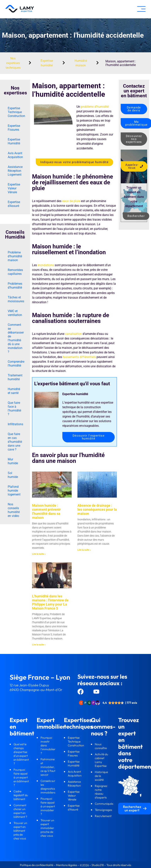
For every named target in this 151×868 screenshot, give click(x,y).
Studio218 (98, 865)
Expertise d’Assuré (14, 204)
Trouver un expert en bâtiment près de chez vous (20, 831)
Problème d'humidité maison (15, 256)
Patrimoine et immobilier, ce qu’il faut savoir (48, 767)
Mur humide (13, 461)
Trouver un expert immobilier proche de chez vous (47, 828)
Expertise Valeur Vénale (14, 188)
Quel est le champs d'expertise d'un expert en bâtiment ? (21, 754)
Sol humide (13, 475)
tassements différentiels (79, 357)
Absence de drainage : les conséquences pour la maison (97, 509)
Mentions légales (67, 865)
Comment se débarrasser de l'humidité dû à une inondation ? (16, 338)
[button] (141, 9)
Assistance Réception (75, 784)
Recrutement (103, 816)
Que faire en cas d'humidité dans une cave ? (15, 442)
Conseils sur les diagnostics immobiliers (48, 787)
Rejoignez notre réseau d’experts (101, 792)
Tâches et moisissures (16, 299)
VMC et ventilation (15, 313)
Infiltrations (15, 424)
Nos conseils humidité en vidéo (14, 510)
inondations (46, 265)
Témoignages (103, 810)
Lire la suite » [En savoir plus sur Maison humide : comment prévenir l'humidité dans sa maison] (39, 554)
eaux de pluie (71, 201)
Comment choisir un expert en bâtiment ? (20, 811)
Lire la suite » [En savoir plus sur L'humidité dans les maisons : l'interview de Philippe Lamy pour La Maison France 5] (39, 645)
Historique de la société (101, 776)
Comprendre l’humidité (16, 364)
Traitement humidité (15, 377)
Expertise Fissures (14, 128)
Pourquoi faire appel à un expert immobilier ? (48, 806)
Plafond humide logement (14, 491)
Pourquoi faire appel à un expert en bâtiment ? (21, 777)
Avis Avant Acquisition (15, 155)
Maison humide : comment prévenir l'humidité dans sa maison (46, 511)
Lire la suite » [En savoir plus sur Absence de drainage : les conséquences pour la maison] (84, 550)
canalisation (73, 334)
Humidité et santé (14, 391)
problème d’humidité (95, 107)
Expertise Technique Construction (16, 112)
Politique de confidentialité (37, 865)
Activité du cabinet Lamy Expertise (101, 760)
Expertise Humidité (14, 141)
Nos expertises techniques (13, 63)
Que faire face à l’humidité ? (14, 409)
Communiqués (104, 804)
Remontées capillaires (15, 272)
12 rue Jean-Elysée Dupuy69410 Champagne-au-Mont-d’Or (36, 687)
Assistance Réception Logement (15, 171)
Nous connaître (101, 746)
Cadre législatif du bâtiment (21, 795)
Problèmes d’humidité (15, 286)
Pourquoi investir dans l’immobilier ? (48, 745)
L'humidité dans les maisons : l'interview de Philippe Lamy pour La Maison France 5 (50, 602)
